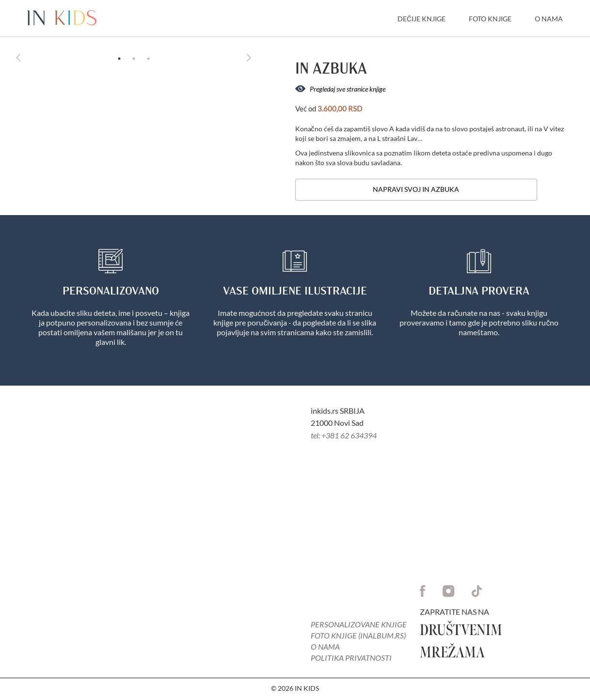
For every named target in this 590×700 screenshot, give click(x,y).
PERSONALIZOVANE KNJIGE (359, 624)
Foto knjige (490, 19)
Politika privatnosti (351, 658)
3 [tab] (148, 59)
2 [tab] (134, 59)
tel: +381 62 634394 (344, 435)
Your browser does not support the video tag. (148, 532)
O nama (325, 646)
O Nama (549, 19)
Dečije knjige (422, 19)
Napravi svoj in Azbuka (416, 189)
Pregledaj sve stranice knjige (340, 89)
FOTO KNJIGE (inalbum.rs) (358, 635)
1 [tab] (119, 59)
